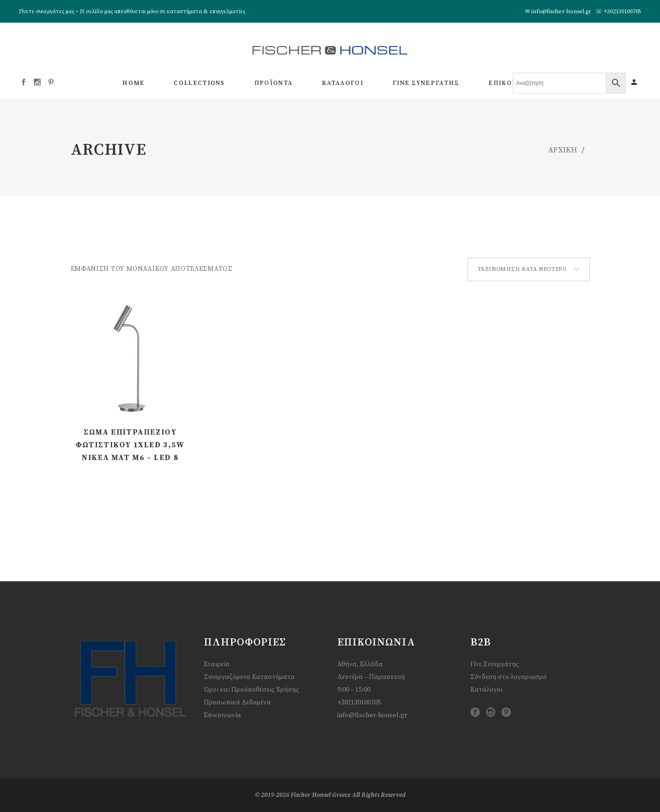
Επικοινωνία (222, 715)
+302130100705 (622, 12)
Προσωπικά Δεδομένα (237, 703)
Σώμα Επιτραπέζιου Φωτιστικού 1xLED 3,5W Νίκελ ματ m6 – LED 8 (130, 445)
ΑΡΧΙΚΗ (563, 150)
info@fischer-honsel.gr (561, 12)
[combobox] (529, 269)
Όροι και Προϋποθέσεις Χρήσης (251, 690)
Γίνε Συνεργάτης (495, 664)
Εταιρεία (217, 664)
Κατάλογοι (486, 690)
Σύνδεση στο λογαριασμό (509, 677)
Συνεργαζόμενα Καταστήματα (249, 677)
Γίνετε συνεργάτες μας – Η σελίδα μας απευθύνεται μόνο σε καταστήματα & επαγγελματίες (132, 12)
